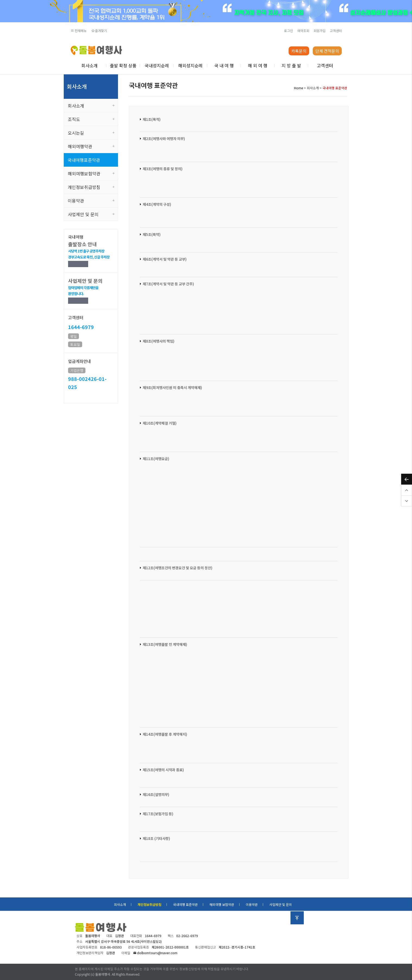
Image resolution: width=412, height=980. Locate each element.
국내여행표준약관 (84, 160)
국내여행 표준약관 (185, 904)
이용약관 (76, 201)
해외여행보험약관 (84, 173)
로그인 (288, 31)
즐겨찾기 (99, 31)
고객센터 (336, 31)
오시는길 (76, 133)
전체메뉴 (79, 31)
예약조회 (303, 31)
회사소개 (90, 65)
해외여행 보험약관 (222, 904)
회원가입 (320, 31)
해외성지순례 (190, 65)
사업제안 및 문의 (83, 214)
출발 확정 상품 (123, 65)
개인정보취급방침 (84, 187)
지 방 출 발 (291, 65)
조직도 (74, 119)
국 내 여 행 (224, 65)
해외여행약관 (80, 146)
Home (298, 88)
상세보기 (78, 264)
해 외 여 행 (258, 65)
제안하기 (78, 301)
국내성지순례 (157, 65)
